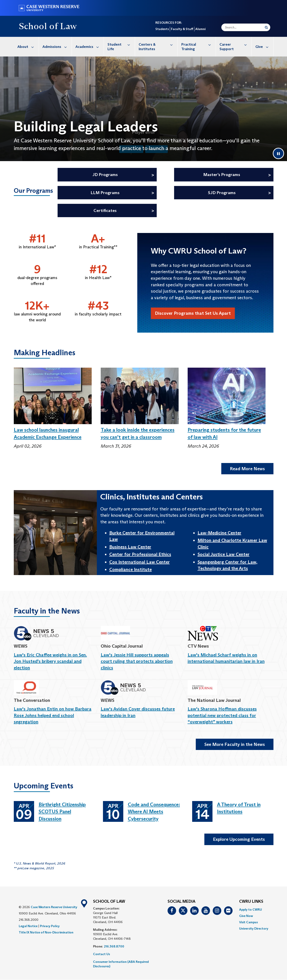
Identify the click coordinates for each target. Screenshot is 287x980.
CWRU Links (251, 902)
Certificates (105, 210)
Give (264, 47)
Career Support (236, 44)
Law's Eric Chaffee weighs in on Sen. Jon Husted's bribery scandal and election (50, 661)
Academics (90, 47)
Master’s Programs (222, 175)
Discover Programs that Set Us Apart (193, 313)
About (28, 47)
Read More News (247, 469)
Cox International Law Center (140, 562)
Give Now (246, 916)
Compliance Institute (131, 569)
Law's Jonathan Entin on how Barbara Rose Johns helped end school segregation (53, 715)
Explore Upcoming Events (239, 839)
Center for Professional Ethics (140, 554)
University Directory (254, 928)
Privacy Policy (50, 926)
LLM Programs (105, 193)
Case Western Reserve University (54, 907)
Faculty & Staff (182, 29)
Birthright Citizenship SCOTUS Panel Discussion (62, 812)
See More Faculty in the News (235, 744)
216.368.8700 (114, 946)
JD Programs (105, 175)
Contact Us (101, 954)
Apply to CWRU (251, 909)
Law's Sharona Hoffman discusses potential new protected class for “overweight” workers (222, 715)
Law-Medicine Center (219, 533)
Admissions (57, 47)
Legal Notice (28, 926)
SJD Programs (222, 193)
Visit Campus (248, 922)
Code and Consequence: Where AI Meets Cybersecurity (154, 812)
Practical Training (198, 44)
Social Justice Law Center (224, 554)
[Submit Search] (266, 27)
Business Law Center (130, 547)
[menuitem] (26, 47)
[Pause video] (278, 153)
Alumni (200, 29)
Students (162, 29)
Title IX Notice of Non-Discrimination (46, 932)
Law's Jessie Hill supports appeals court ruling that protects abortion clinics (137, 661)
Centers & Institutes (158, 44)
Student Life (121, 44)
